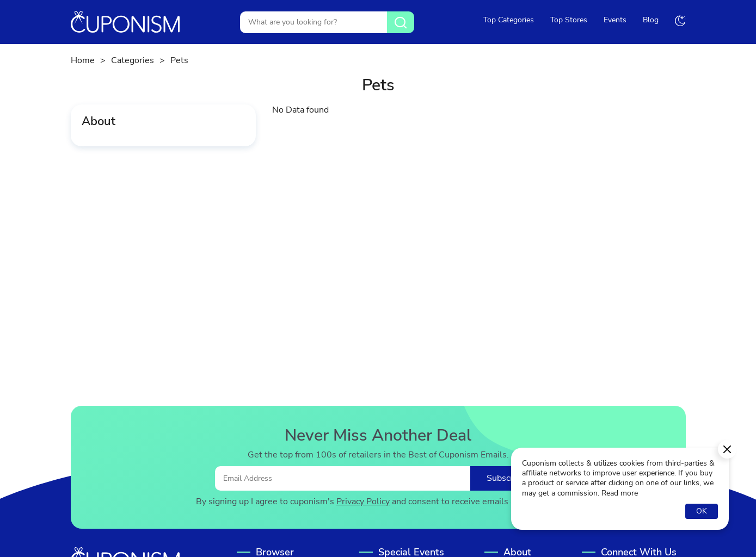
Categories (133, 61)
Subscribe (506, 478)
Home (83, 61)
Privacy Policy (363, 502)
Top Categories (509, 20)
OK (702, 511)
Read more (620, 493)
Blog (651, 20)
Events (615, 20)
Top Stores (569, 20)
